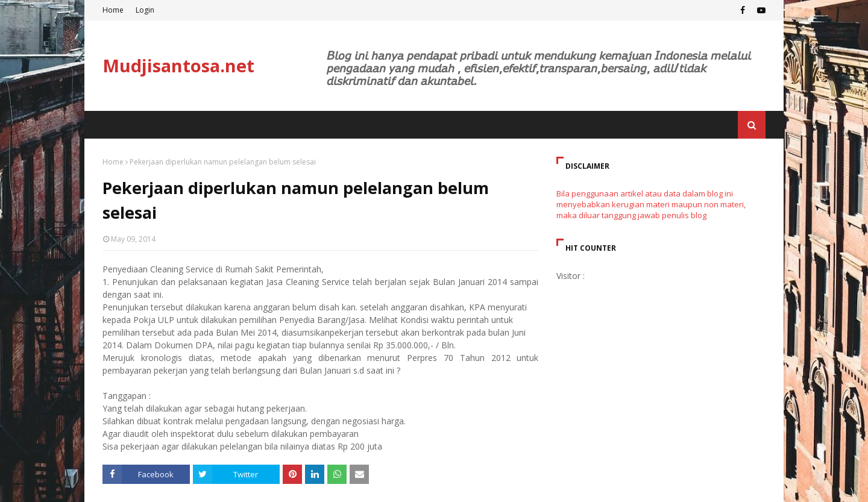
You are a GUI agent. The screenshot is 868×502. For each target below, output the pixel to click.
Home (113, 10)
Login (145, 10)
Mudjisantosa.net (178, 65)
